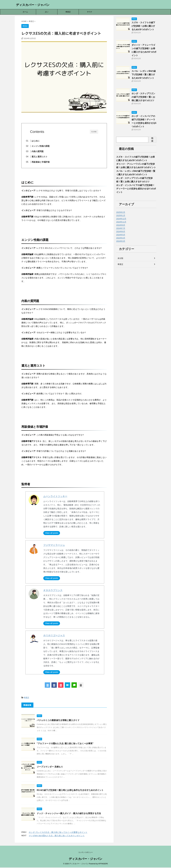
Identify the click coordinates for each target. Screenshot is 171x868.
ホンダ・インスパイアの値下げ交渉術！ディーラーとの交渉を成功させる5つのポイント (136, 189)
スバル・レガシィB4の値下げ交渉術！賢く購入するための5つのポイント (144, 75)
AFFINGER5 (103, 864)
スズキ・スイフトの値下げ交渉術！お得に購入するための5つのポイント (143, 26)
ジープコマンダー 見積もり (50, 768)
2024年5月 (121, 235)
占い (47, 12)
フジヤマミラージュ (54, 546)
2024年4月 (121, 238)
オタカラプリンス (53, 591)
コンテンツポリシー (85, 853)
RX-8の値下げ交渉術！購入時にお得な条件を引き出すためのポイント (70, 791)
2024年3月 (121, 241)
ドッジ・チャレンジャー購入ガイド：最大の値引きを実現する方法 (69, 814)
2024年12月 (121, 219)
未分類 (120, 258)
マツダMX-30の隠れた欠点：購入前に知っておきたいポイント (57, 837)
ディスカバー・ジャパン (33, 5)
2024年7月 (121, 228)
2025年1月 (121, 215)
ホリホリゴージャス (54, 636)
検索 (152, 140)
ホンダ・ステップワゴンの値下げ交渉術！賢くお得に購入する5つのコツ (143, 97)
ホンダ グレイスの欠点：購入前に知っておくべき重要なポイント (58, 833)
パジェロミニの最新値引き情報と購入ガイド (58, 721)
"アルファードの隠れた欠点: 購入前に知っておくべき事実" (65, 744)
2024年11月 (121, 222)
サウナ (90, 12)
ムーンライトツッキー (55, 497)
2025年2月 (121, 212)
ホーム (25, 12)
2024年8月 (121, 225)
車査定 (68, 12)
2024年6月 (121, 232)
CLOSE (94, 132)
